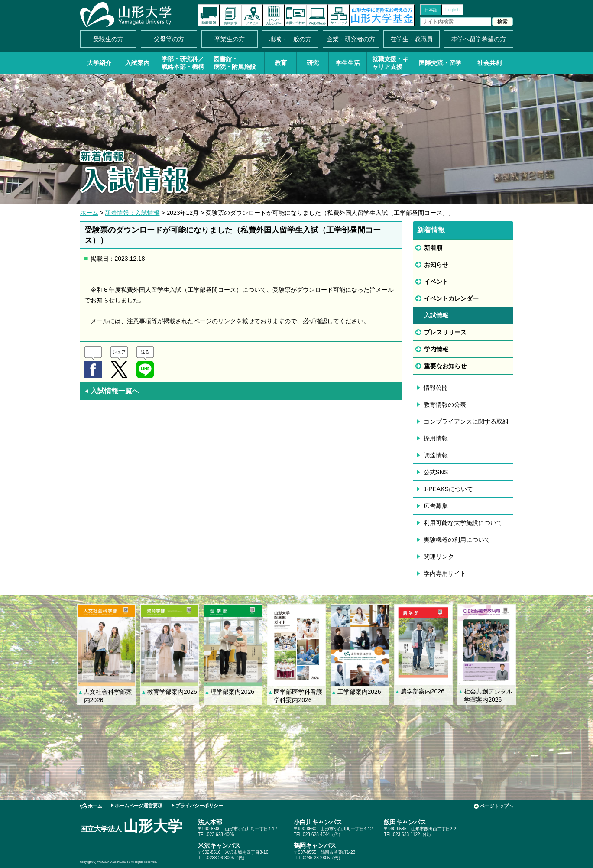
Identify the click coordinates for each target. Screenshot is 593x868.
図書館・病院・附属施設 (235, 63)
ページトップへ (497, 806)
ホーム (89, 213)
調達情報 (436, 455)
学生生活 (348, 63)
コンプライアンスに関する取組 (466, 421)
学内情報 (436, 349)
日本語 (431, 10)
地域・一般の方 (290, 39)
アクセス (252, 15)
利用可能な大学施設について (463, 523)
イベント (436, 282)
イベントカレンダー (274, 15)
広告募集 (436, 506)
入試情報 (436, 315)
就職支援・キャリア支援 (390, 63)
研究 (313, 63)
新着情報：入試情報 (132, 213)
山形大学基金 (382, 15)
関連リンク (439, 557)
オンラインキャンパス (317, 15)
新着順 (433, 248)
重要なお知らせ (445, 366)
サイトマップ (339, 15)
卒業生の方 (230, 39)
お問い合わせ (295, 15)
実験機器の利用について (457, 540)
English (452, 10)
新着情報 (209, 15)
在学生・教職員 (412, 39)
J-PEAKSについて (448, 489)
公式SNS (436, 472)
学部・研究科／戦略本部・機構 (183, 63)
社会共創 (489, 63)
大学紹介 (99, 63)
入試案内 (137, 63)
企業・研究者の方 (351, 39)
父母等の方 (169, 39)
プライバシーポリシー (199, 806)
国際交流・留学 (440, 63)
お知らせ (436, 265)
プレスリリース (445, 332)
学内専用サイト (445, 573)
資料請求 (230, 15)
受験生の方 (108, 39)
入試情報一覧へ (112, 391)
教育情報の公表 (445, 405)
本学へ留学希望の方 (479, 39)
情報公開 (436, 388)
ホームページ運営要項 (139, 806)
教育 (281, 63)
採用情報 (436, 438)
